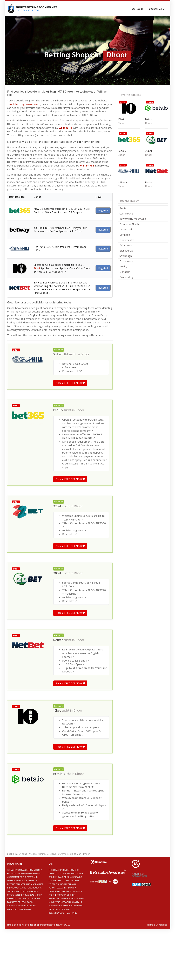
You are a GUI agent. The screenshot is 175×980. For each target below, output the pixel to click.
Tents (123, 208)
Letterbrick (126, 229)
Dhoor (85, 355)
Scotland (52, 854)
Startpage (138, 9)
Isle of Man (75, 854)
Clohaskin (125, 272)
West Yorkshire (37, 854)
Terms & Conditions (157, 925)
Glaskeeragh (127, 251)
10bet (37, 268)
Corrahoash (126, 261)
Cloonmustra (127, 240)
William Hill (66, 128)
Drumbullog (126, 277)
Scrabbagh (126, 256)
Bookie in (12, 854)
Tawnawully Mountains (133, 219)
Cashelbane (126, 213)
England (23, 854)
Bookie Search (157, 9)
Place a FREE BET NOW (70, 383)
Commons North (129, 224)
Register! (103, 210)
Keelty (123, 266)
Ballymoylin (126, 245)
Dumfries (63, 854)
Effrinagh (125, 235)
